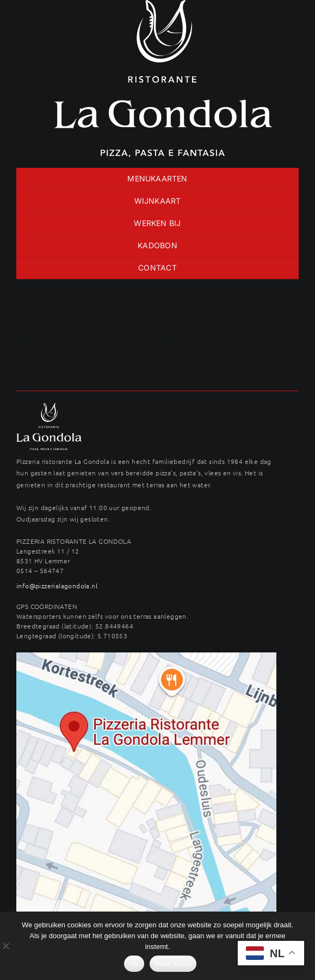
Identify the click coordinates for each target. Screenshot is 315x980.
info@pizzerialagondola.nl (57, 586)
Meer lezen (173, 964)
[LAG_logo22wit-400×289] (49, 407)
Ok (134, 964)
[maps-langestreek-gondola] (146, 656)
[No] (5, 946)
